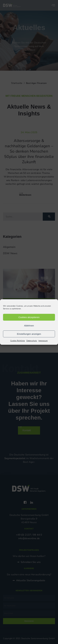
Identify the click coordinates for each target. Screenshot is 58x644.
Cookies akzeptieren (29, 317)
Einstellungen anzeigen (29, 334)
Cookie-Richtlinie (18, 341)
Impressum (43, 341)
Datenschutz (32, 341)
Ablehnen (29, 326)
